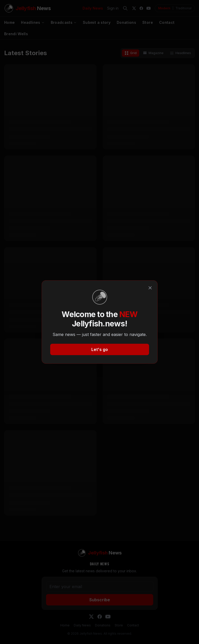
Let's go (100, 349)
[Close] (150, 288)
